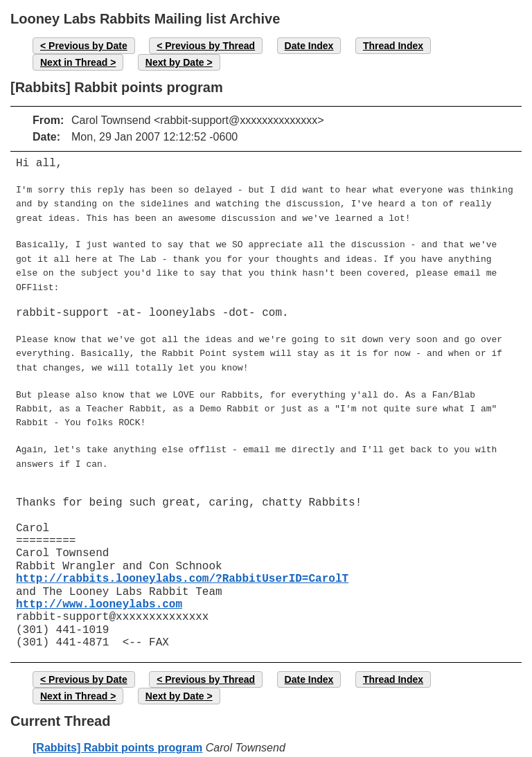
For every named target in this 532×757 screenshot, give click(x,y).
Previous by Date (88, 46)
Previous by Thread (210, 46)
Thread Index (393, 46)
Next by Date (175, 62)
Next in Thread (74, 62)
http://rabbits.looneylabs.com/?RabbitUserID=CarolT (182, 558)
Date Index (309, 46)
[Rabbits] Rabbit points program (117, 727)
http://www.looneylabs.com (99, 584)
